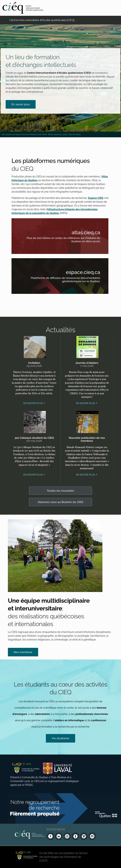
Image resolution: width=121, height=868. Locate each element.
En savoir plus (21, 104)
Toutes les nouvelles (61, 491)
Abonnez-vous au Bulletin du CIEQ (60, 502)
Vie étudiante (61, 738)
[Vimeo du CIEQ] (84, 836)
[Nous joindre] (92, 836)
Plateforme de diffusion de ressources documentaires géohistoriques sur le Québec (64, 280)
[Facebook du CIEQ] (50, 836)
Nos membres (23, 652)
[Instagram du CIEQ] (67, 836)
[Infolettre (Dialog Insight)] (75, 836)
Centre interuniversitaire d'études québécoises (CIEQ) (42, 20)
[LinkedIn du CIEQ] (59, 836)
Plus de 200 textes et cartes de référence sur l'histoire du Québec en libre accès (64, 240)
